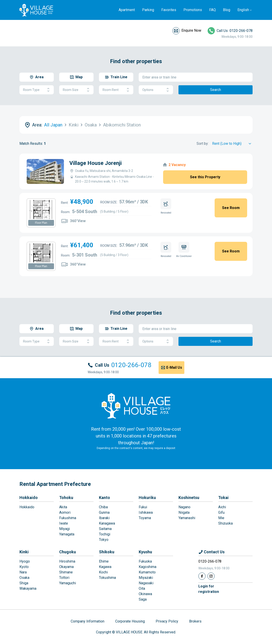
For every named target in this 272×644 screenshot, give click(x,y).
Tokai (223, 498)
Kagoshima (148, 567)
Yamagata (67, 534)
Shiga (24, 583)
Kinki (24, 552)
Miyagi (64, 529)
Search (216, 90)
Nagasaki (146, 583)
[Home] (136, 406)
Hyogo (25, 561)
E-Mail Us (174, 367)
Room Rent (116, 90)
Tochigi (105, 534)
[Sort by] (232, 144)
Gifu (221, 512)
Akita (63, 507)
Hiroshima (67, 561)
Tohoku (66, 498)
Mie (221, 518)
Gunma (104, 512)
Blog (227, 10)
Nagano (184, 507)
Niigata (184, 512)
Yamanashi (187, 518)
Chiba (103, 507)
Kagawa (105, 567)
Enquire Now (191, 30)
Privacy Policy (167, 621)
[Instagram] (211, 576)
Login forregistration (209, 589)
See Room (231, 208)
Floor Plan (41, 223)
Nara (23, 572)
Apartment (127, 10)
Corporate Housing (130, 621)
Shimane (66, 572)
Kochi (103, 572)
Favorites (169, 10)
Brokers (195, 621)
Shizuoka (225, 523)
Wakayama (28, 588)
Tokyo (104, 540)
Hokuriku (147, 498)
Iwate (64, 523)
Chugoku (68, 552)
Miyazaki (146, 578)
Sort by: (203, 144)
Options (156, 90)
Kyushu (145, 552)
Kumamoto (147, 572)
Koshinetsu (189, 498)
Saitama (105, 529)
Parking (148, 10)
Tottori (64, 578)
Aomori (65, 512)
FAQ (212, 10)
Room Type (37, 90)
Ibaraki (104, 518)
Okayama (66, 567)
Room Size (76, 90)
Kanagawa (107, 523)
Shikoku (107, 552)
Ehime (104, 561)
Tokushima (107, 578)
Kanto (104, 498)
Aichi (222, 507)
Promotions (193, 10)
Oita (142, 588)
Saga (143, 599)
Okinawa (145, 594)
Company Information (88, 621)
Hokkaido (29, 498)
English (243, 10)
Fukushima (68, 518)
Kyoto (24, 567)
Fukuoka (145, 561)
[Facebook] (202, 576)
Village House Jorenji (96, 163)
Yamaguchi (68, 583)
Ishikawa (146, 512)
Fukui (143, 507)
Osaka (24, 578)
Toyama (145, 518)
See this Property (205, 177)
